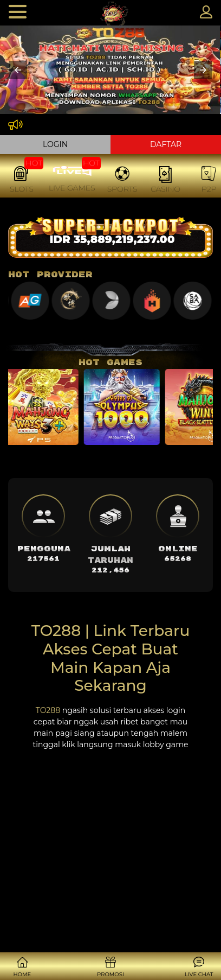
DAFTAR (166, 144)
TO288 (48, 710)
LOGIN (55, 144)
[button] (18, 70)
